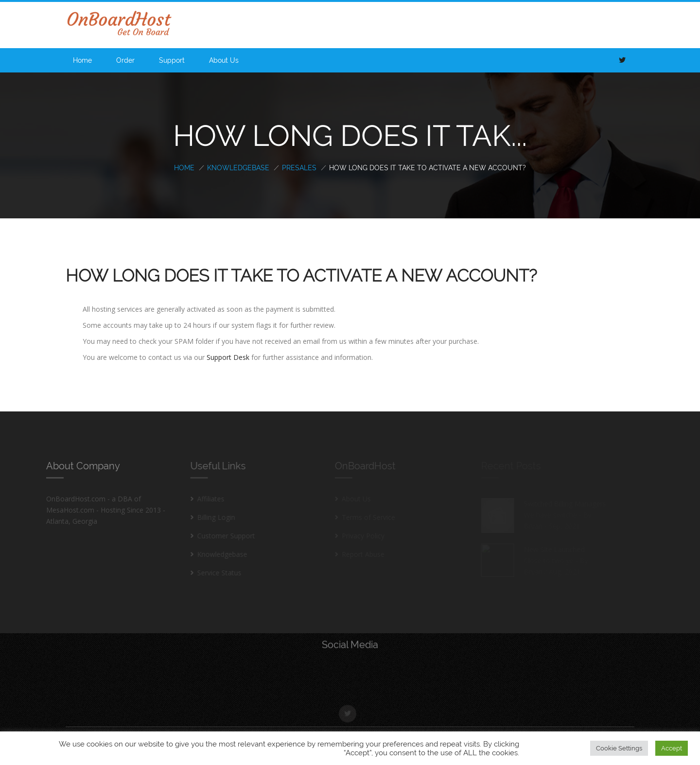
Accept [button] (672, 748)
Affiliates (206, 499)
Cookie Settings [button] (619, 748)
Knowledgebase (238, 168)
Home (82, 60)
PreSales (299, 168)
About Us (224, 60)
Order (125, 60)
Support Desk (228, 357)
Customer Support (221, 536)
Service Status (214, 573)
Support (172, 60)
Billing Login (211, 517)
